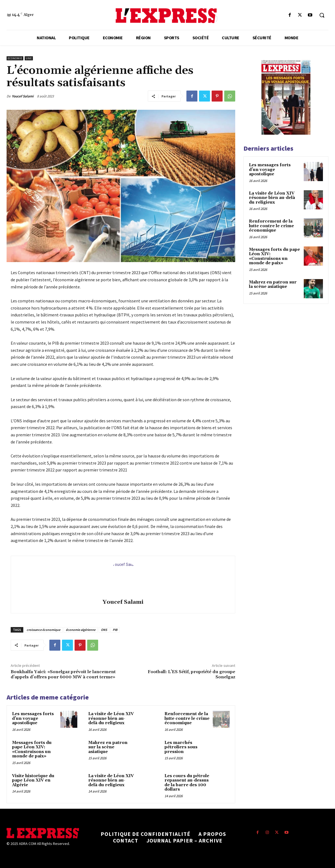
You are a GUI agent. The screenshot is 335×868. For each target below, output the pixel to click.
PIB (115, 630)
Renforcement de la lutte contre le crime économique (187, 718)
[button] (322, 15)
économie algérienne (81, 630)
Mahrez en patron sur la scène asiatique (108, 747)
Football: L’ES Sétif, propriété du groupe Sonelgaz (191, 674)
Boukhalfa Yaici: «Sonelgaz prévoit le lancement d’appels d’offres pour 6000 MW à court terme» (63, 674)
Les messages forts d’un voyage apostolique (33, 718)
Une (29, 58)
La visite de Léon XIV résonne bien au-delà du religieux (111, 718)
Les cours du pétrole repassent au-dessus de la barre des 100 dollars (187, 783)
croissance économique (43, 630)
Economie (15, 58)
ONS (104, 630)
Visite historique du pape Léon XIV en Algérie (33, 780)
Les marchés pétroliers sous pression (181, 747)
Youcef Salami (23, 96)
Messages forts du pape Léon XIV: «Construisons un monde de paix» (32, 750)
